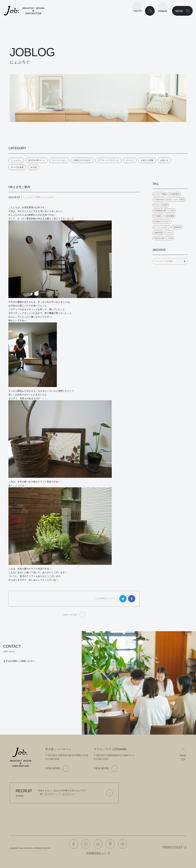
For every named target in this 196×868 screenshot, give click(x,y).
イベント (130, 160)
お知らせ (164, 160)
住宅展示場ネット (96, 853)
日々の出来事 (17, 167)
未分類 (34, 167)
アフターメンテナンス (108, 160)
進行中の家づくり (37, 160)
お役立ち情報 (147, 160)
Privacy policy (173, 847)
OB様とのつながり (82, 160)
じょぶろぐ (16, 160)
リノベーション (59, 160)
